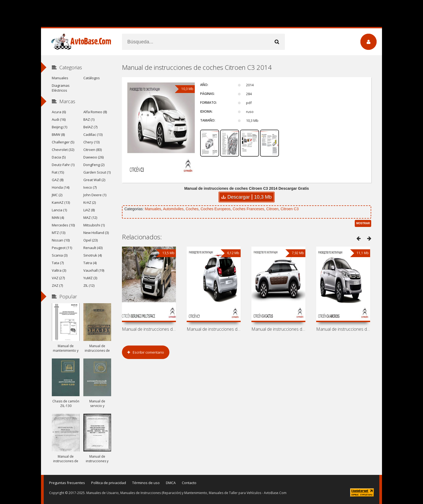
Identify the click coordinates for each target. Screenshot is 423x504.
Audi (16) (59, 119)
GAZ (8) (58, 180)
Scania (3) (60, 255)
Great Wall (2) (94, 180)
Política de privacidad (109, 483)
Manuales (153, 209)
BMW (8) (58, 134)
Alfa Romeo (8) (95, 112)
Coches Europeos (216, 209)
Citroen (272, 209)
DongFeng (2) (94, 165)
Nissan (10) (61, 240)
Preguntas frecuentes (67, 483)
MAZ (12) (90, 218)
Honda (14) (61, 187)
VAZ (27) (58, 278)
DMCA (171, 483)
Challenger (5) (63, 142)
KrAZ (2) (90, 202)
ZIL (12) (89, 285)
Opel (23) (91, 240)
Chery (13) (91, 142)
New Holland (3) (96, 233)
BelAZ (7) (90, 127)
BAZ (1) (89, 119)
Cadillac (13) (93, 134)
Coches (192, 209)
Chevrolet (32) (63, 150)
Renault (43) (93, 248)
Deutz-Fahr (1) (63, 165)
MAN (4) (58, 218)
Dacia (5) (59, 157)
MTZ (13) (59, 233)
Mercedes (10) (63, 225)
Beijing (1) (59, 127)
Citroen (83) (93, 150)
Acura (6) (59, 112)
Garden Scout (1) (97, 172)
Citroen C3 (290, 209)
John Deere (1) (95, 195)
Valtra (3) (59, 270)
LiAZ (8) (89, 210)
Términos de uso (146, 483)
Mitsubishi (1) (94, 225)
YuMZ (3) (90, 278)
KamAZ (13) (61, 202)
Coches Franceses (249, 209)
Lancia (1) (59, 210)
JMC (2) (57, 195)
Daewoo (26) (93, 157)
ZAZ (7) (57, 285)
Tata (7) (58, 263)
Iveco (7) (90, 187)
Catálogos (92, 78)
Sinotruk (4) (93, 255)
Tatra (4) (90, 263)
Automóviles (173, 209)
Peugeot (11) (62, 248)
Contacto (189, 483)
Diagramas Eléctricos (61, 88)
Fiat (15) (58, 172)
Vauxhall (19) (94, 270)
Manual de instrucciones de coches (149, 329)
